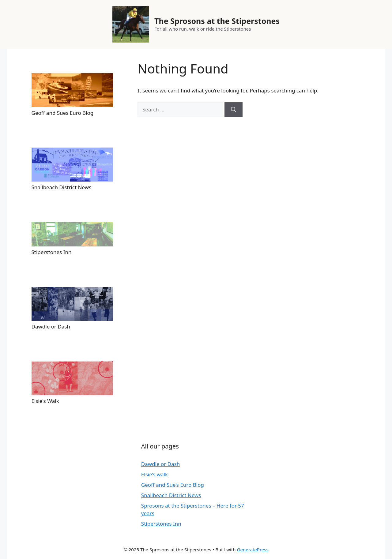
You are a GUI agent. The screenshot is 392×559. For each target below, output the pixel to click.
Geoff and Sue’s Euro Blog (173, 485)
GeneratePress (253, 550)
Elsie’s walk (155, 474)
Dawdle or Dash (160, 464)
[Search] (234, 110)
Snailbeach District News (171, 495)
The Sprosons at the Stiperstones (217, 21)
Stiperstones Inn (161, 524)
